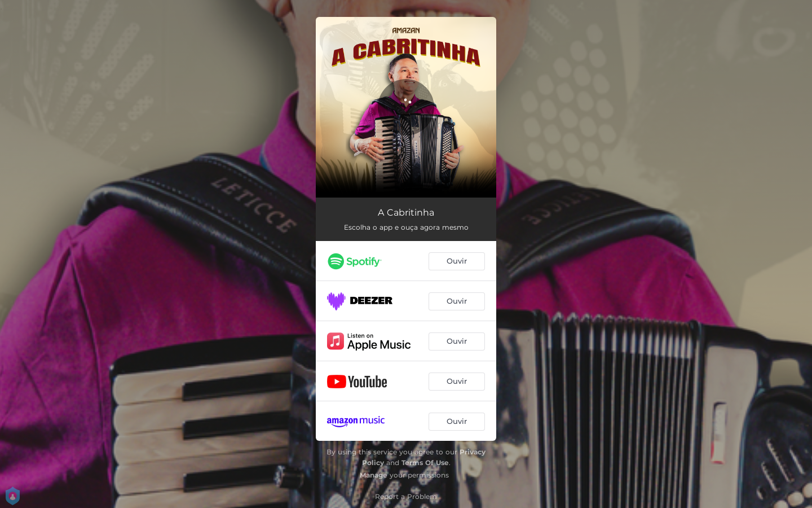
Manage (374, 475)
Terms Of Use (425, 463)
